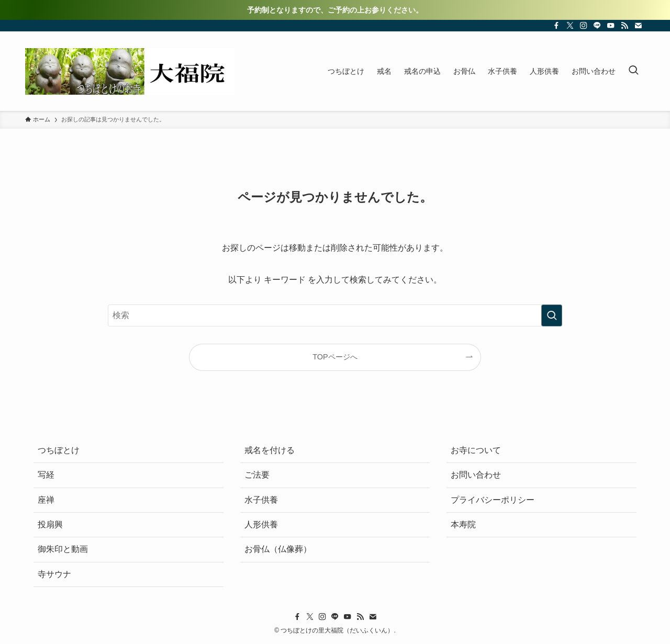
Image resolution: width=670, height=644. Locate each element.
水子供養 (261, 500)
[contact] (638, 26)
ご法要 (257, 475)
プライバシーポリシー (493, 500)
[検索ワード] (335, 315)
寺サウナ (54, 574)
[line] (597, 26)
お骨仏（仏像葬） (278, 549)
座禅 (46, 500)
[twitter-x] (570, 26)
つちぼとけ (59, 450)
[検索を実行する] (552, 315)
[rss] (624, 26)
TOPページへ (335, 357)
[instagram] (584, 26)
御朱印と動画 (63, 549)
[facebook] (556, 26)
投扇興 (50, 524)
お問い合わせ (476, 475)
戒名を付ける (270, 450)
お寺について (476, 450)
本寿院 (463, 524)
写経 (46, 475)
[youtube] (611, 26)
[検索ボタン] (633, 71)
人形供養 (261, 524)
